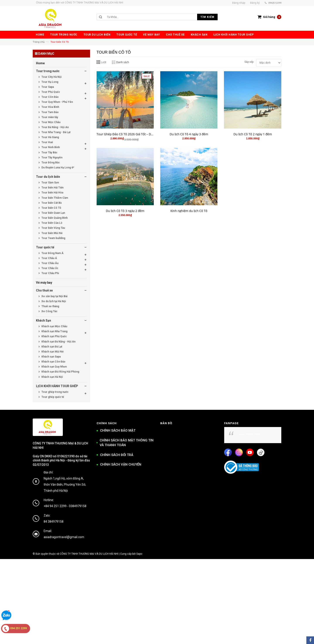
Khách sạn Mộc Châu (54, 326)
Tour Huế (47, 142)
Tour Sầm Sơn (50, 183)
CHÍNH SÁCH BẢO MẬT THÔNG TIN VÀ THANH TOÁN (127, 443)
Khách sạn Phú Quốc (54, 336)
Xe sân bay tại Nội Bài (54, 296)
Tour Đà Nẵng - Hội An (55, 127)
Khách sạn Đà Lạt (51, 347)
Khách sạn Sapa (51, 357)
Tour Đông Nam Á (52, 253)
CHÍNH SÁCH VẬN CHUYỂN (121, 464)
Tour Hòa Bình (50, 107)
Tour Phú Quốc (50, 92)
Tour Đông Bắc (50, 163)
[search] (161, 17)
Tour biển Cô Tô (51, 208)
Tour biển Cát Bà (51, 203)
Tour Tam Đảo (50, 112)
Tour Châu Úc (49, 268)
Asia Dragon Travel (250, 434)
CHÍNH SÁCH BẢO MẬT (118, 430)
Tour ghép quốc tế (52, 397)
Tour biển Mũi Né (52, 233)
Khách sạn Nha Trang (54, 331)
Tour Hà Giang (50, 137)
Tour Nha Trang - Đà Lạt (56, 132)
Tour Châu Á (49, 258)
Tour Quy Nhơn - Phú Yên (57, 102)
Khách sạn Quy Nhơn (54, 367)
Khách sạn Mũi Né (52, 352)
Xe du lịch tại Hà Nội (53, 301)
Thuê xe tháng (50, 306)
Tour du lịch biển (48, 177)
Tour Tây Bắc (49, 153)
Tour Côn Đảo (50, 97)
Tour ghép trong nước (55, 392)
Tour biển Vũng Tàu (53, 228)
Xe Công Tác (49, 311)
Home (40, 63)
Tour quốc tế (45, 247)
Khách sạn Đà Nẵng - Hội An (58, 342)
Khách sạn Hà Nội (52, 377)
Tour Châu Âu (50, 263)
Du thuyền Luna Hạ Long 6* (57, 168)
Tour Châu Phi (50, 273)
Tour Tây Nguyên (52, 158)
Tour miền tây (49, 117)
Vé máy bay (44, 283)
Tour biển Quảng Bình (54, 218)
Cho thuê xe (44, 290)
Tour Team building (53, 238)
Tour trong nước (48, 71)
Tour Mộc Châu (51, 122)
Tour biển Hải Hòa (52, 193)
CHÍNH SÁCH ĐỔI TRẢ (117, 455)
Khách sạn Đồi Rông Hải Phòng (60, 372)
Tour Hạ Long (49, 82)
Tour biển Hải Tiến (52, 188)
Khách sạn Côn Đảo (53, 362)
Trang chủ (39, 42)
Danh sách (123, 62)
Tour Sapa (47, 87)
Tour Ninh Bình (50, 147)
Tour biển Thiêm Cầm (54, 198)
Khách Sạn (44, 320)
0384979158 (78, 506)
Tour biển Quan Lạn (53, 213)
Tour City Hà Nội (51, 77)
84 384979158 (54, 522)
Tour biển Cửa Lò (52, 223)
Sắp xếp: (249, 62)
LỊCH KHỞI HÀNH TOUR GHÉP (57, 386)
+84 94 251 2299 (55, 506)
